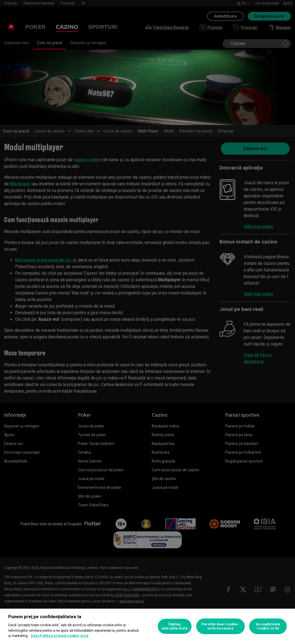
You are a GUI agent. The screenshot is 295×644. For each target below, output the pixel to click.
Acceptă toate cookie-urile (268, 626)
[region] (147, 626)
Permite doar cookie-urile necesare (220, 626)
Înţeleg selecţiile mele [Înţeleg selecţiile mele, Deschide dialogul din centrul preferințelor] (175, 626)
